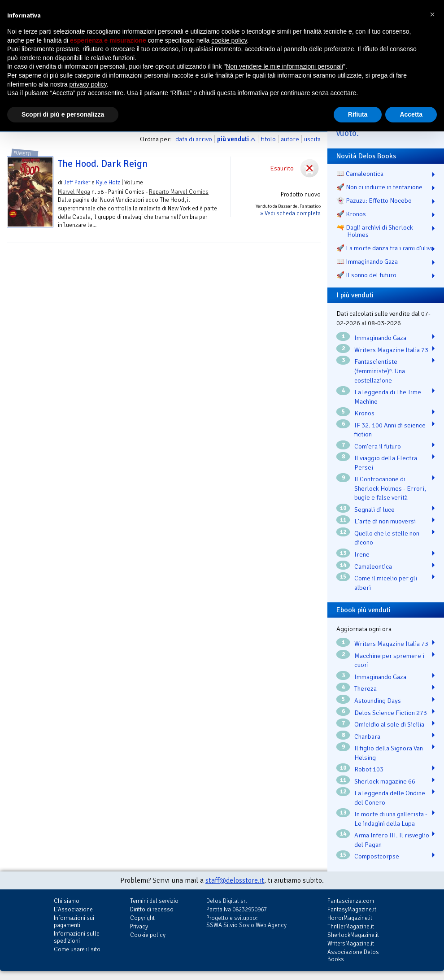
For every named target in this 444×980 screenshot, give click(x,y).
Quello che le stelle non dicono (387, 538)
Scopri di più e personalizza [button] (63, 114)
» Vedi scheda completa (290, 213)
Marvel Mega (74, 192)
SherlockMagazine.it (353, 935)
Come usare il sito (77, 949)
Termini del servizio (154, 901)
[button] (432, 14)
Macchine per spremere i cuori (389, 660)
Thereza (366, 688)
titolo (268, 139)
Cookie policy (148, 935)
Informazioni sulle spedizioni (77, 937)
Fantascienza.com (351, 901)
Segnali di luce (374, 510)
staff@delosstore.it (235, 880)
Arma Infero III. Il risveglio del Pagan (392, 840)
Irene (362, 554)
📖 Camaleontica (360, 174)
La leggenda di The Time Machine (388, 397)
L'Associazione (73, 909)
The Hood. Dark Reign (103, 164)
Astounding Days (378, 701)
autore (290, 139)
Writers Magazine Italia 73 (391, 350)
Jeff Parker (77, 182)
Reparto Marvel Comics (179, 192)
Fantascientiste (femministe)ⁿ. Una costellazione (380, 371)
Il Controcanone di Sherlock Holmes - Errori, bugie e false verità (390, 488)
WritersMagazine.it (351, 943)
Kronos (364, 413)
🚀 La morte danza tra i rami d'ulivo (385, 248)
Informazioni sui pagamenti (74, 921)
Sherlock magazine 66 (385, 781)
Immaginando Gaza (380, 338)
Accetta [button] (411, 114)
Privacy (139, 926)
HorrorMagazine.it (350, 918)
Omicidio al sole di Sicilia (389, 724)
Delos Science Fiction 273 (391, 713)
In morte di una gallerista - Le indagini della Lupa (391, 819)
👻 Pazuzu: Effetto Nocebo (374, 200)
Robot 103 (369, 769)
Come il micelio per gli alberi (386, 583)
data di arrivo (194, 139)
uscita (312, 139)
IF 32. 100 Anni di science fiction (390, 430)
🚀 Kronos (351, 214)
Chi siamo (67, 901)
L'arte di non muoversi (385, 521)
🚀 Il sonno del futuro (366, 275)
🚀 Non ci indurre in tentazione (379, 187)
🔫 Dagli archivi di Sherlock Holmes (375, 231)
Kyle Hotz (108, 182)
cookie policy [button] (229, 40)
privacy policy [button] (88, 84)
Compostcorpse (377, 856)
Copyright (142, 918)
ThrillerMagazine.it (351, 926)
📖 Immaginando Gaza (367, 261)
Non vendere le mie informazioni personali (284, 66)
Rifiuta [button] (358, 114)
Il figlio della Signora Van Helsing (389, 753)
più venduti (233, 139)
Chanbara (367, 736)
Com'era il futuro (378, 446)
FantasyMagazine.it (352, 909)
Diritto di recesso (152, 909)
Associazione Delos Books (353, 956)
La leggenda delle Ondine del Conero (390, 798)
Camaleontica (373, 566)
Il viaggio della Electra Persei (386, 463)
